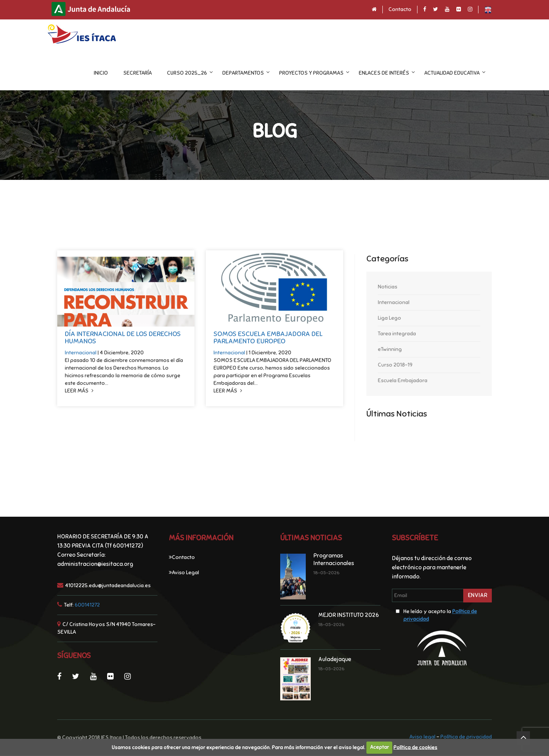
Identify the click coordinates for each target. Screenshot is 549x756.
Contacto (400, 9)
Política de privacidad (466, 737)
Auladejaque (335, 660)
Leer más (79, 391)
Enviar (478, 596)
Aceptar (380, 747)
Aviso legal (422, 737)
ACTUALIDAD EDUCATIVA (464, 73)
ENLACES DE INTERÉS (396, 73)
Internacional (81, 353)
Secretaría (149, 73)
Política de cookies (415, 747)
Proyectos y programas (323, 73)
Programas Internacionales (334, 560)
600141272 (87, 605)
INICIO (113, 73)
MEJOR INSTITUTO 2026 (349, 615)
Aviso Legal (185, 573)
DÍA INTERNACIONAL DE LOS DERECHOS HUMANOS (123, 338)
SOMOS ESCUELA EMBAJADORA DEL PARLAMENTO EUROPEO (268, 338)
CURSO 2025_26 (199, 73)
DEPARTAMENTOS (255, 73)
